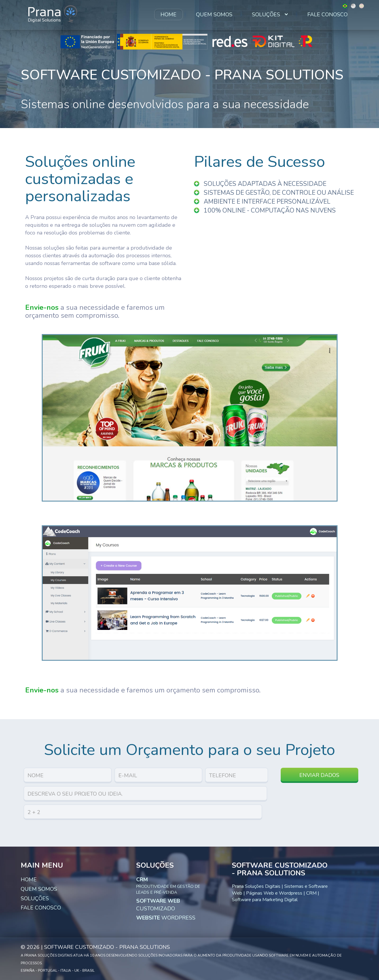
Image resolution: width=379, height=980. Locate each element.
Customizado (158, 905)
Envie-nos (42, 307)
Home (168, 15)
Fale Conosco (327, 15)
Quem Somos (214, 15)
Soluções (270, 15)
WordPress (166, 918)
